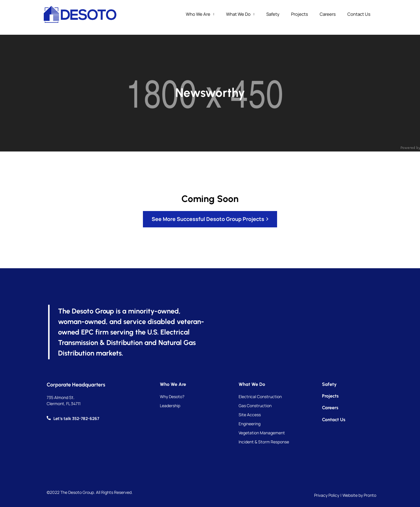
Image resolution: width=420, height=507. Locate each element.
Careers (328, 14)
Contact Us (359, 14)
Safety (273, 14)
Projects (300, 14)
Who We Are (200, 14)
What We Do (240, 14)
